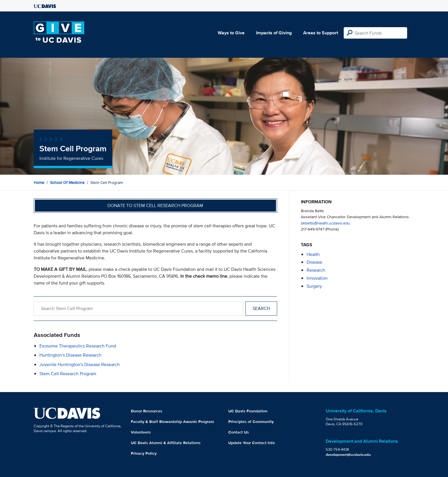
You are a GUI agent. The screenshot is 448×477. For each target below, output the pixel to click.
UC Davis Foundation (248, 411)
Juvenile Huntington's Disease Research (80, 364)
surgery (314, 286)
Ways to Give (231, 33)
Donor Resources (147, 411)
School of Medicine (67, 182)
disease (314, 262)
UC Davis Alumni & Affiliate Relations (166, 443)
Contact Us (239, 432)
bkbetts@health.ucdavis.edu (325, 223)
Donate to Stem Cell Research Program (155, 205)
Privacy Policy (144, 453)
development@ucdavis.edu (348, 455)
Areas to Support (321, 33)
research (316, 270)
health (313, 254)
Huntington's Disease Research (70, 355)
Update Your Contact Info (252, 443)
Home (39, 182)
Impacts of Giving (274, 33)
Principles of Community (251, 422)
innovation (317, 278)
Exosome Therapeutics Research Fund (78, 346)
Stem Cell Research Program (68, 374)
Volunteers (141, 432)
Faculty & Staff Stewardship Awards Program (172, 422)
